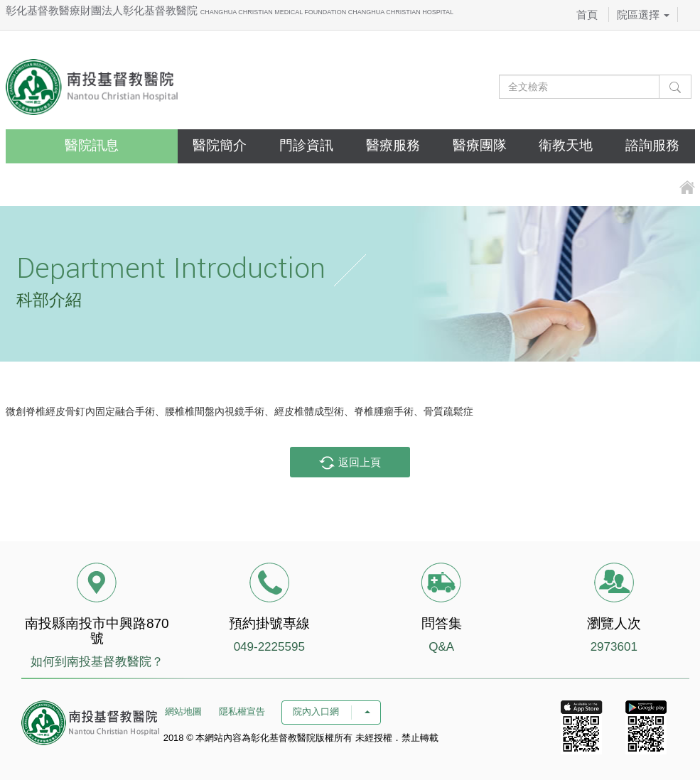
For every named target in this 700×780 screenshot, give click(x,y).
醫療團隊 (480, 145)
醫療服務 (393, 145)
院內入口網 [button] (331, 711)
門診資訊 (306, 145)
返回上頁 (350, 463)
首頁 (587, 15)
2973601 (614, 647)
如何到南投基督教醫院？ (97, 662)
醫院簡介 (220, 145)
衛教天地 (566, 145)
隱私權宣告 (242, 711)
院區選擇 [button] (643, 15)
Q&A (441, 647)
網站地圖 (183, 711)
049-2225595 (269, 647)
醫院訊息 (92, 145)
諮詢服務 (652, 145)
